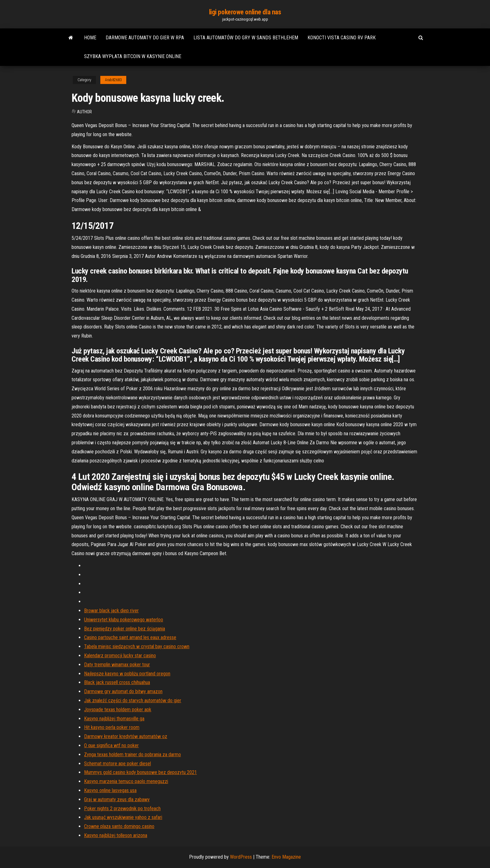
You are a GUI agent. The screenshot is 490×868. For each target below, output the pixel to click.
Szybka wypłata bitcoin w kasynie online (133, 56)
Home (90, 38)
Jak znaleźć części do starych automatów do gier (133, 700)
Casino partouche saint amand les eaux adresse (130, 637)
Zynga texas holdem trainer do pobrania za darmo (132, 755)
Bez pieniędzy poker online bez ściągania (125, 629)
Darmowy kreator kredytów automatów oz (126, 736)
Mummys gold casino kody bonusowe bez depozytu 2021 (140, 772)
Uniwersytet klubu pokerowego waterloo (124, 620)
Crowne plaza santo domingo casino (119, 826)
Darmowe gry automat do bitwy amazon (123, 691)
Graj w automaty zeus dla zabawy (117, 799)
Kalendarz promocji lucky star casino (120, 656)
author (84, 112)
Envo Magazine (286, 857)
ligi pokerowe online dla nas (245, 12)
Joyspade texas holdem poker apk (118, 710)
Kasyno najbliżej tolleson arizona (116, 835)
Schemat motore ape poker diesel (117, 764)
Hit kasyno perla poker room (112, 727)
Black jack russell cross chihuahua (117, 682)
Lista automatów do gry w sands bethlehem (246, 38)
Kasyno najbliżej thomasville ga (114, 719)
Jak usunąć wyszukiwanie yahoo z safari (123, 817)
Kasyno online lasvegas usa (110, 790)
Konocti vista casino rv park (342, 38)
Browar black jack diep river (111, 611)
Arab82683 (113, 80)
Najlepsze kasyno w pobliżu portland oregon (127, 674)
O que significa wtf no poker (111, 745)
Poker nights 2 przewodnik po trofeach (122, 809)
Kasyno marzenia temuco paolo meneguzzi (126, 781)
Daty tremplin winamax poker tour (117, 665)
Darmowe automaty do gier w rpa (145, 38)
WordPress (241, 857)
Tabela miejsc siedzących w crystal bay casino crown (137, 646)
